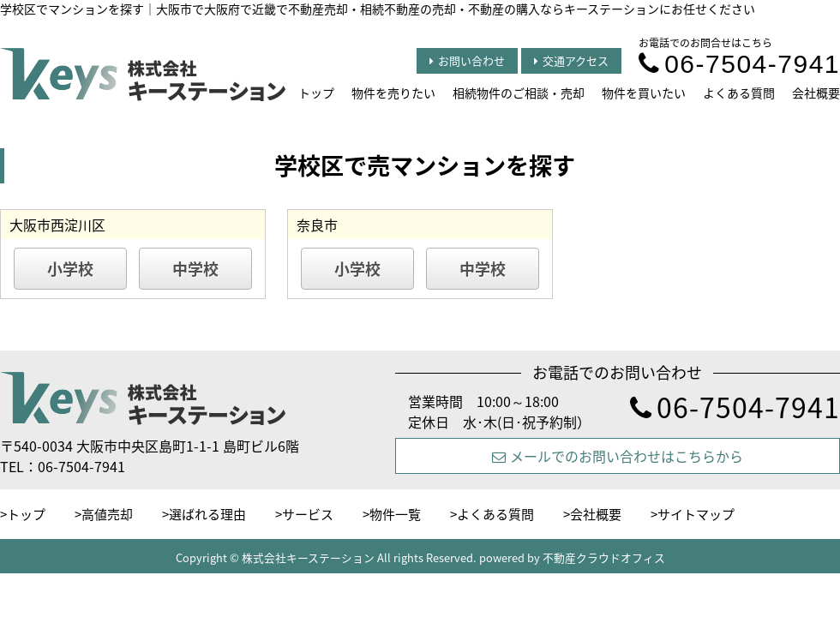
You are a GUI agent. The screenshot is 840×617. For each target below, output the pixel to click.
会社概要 (816, 93)
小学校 (70, 269)
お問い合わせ (467, 60)
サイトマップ (696, 514)
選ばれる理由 (207, 514)
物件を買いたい (644, 93)
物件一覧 (395, 514)
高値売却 (107, 514)
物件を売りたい (393, 93)
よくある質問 (739, 93)
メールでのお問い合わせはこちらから (618, 456)
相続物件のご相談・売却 (519, 93)
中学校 (195, 269)
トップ (316, 93)
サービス (308, 514)
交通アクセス (571, 60)
